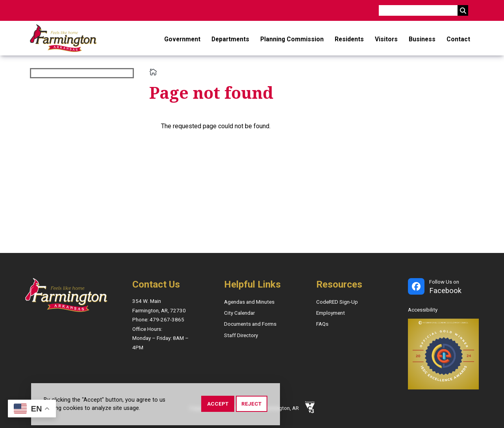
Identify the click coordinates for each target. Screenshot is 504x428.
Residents (349, 39)
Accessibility (423, 310)
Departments (230, 39)
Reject (251, 405)
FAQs (322, 324)
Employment (331, 313)
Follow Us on (445, 288)
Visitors (386, 39)
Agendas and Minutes (249, 302)
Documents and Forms (250, 324)
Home (153, 72)
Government (182, 39)
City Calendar (239, 313)
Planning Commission (292, 39)
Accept (218, 405)
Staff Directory (241, 335)
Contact (458, 39)
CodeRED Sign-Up (337, 302)
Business (422, 39)
